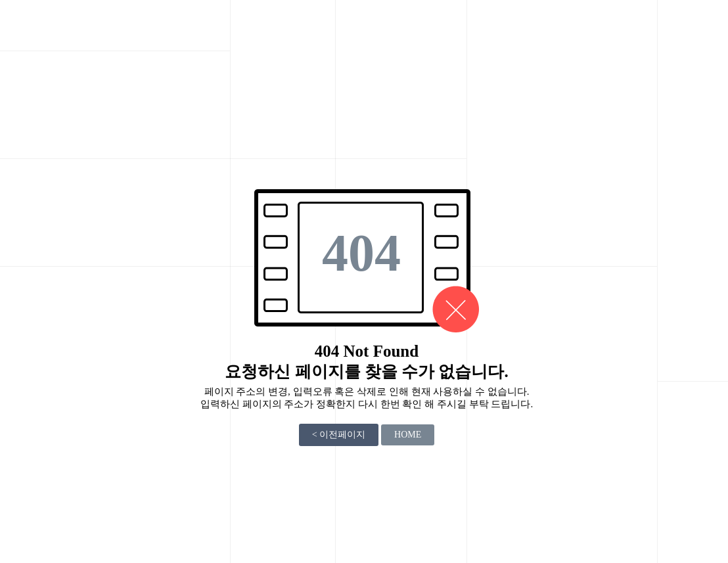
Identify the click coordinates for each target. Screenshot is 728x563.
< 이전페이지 (339, 435)
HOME (408, 435)
